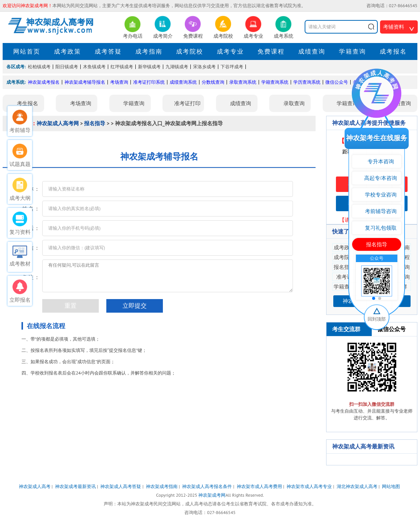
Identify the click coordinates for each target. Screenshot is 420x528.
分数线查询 (213, 82)
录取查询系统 (243, 82)
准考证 (344, 277)
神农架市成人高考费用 (259, 486)
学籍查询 (353, 51)
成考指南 (149, 51)
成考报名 (393, 51)
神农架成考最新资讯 (75, 486)
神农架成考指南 (162, 486)
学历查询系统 (307, 82)
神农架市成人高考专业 (309, 486)
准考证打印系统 (149, 82)
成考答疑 (108, 51)
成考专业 (230, 51)
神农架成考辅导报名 (85, 82)
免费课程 (271, 51)
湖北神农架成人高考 (357, 486)
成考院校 (190, 51)
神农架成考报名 (44, 82)
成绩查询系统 (183, 82)
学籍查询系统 (275, 82)
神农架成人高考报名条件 (207, 486)
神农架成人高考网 (58, 123)
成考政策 (67, 51)
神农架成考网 (212, 495)
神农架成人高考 (35, 486)
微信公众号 (337, 82)
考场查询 (119, 82)
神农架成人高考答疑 (121, 486)
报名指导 (95, 123)
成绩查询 (312, 51)
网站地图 (391, 486)
